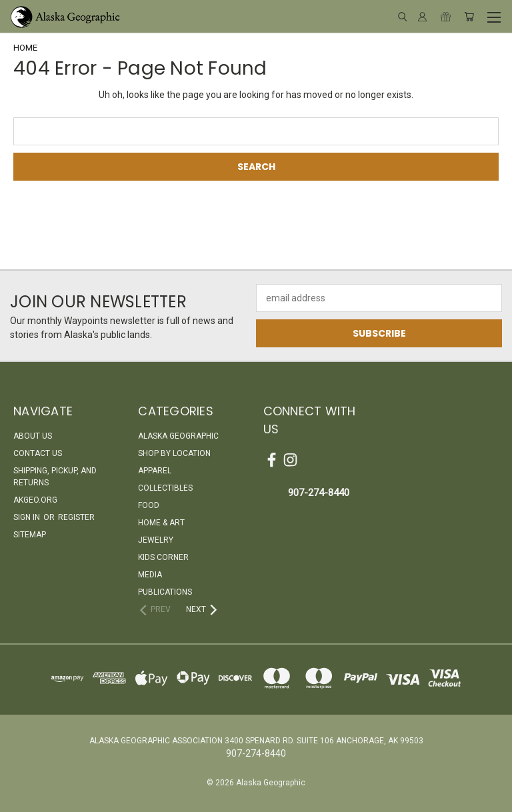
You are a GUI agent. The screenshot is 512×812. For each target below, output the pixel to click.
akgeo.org (35, 500)
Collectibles (165, 488)
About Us (33, 436)
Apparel (155, 471)
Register (76, 517)
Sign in (28, 517)
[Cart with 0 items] (469, 17)
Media (150, 575)
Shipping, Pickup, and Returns (55, 477)
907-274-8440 (319, 493)
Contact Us (38, 453)
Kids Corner (163, 557)
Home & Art (161, 523)
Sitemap (30, 535)
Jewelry (156, 540)
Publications (165, 592)
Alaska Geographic (178, 436)
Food (149, 505)
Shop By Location (174, 453)
